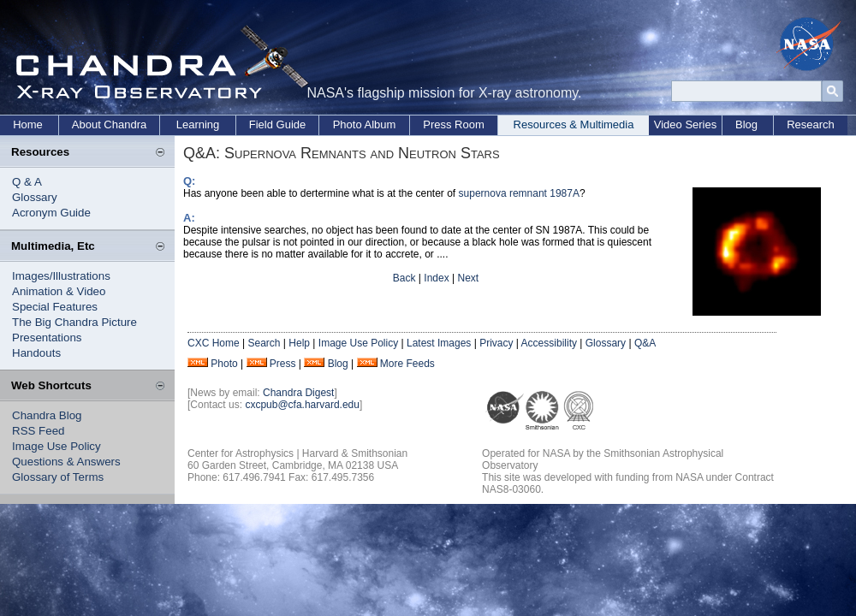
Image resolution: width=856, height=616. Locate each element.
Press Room (454, 124)
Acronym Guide (51, 213)
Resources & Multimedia (574, 124)
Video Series (685, 124)
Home (28, 124)
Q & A (27, 182)
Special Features (55, 307)
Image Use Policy (56, 446)
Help (299, 343)
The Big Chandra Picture (74, 322)
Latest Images (439, 343)
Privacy (496, 343)
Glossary (35, 197)
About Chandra (109, 124)
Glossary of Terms (58, 477)
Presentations (47, 338)
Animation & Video (59, 291)
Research (811, 124)
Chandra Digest (298, 393)
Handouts (36, 353)
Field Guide (277, 124)
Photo (224, 364)
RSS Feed (39, 431)
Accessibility (549, 343)
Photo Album (365, 124)
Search (264, 343)
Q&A (645, 343)
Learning (198, 124)
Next (468, 278)
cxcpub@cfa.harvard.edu (302, 405)
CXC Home (214, 343)
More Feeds (407, 364)
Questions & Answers (66, 462)
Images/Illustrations (61, 276)
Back (404, 278)
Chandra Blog (47, 415)
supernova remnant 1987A (519, 193)
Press (283, 364)
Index (436, 278)
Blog (746, 124)
